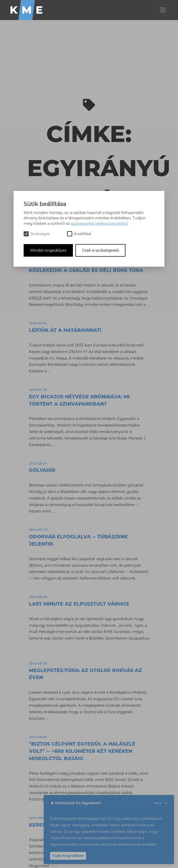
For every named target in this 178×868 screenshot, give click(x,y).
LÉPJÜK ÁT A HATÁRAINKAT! (65, 330)
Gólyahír (42, 470)
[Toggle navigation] (163, 10)
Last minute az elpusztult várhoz (79, 604)
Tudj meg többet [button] (68, 856)
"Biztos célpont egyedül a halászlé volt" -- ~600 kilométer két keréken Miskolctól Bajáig (82, 751)
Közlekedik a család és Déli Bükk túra (86, 270)
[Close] (166, 803)
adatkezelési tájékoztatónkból (99, 223)
